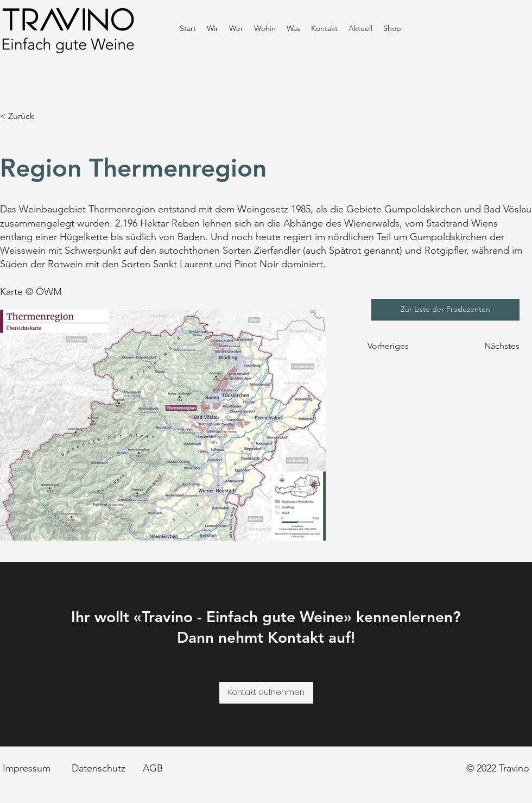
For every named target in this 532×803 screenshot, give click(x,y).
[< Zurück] (36, 117)
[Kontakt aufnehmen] (266, 693)
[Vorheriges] (394, 346)
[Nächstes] (495, 346)
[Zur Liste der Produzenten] (445, 310)
